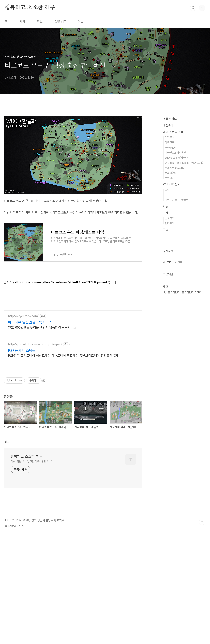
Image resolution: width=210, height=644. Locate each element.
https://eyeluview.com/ (23, 425)
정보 (40, 21)
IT (166, 312)
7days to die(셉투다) (177, 274)
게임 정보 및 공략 (173, 249)
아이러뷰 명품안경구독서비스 (30, 431)
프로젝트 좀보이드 (175, 285)
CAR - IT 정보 (171, 301)
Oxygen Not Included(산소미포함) (184, 280)
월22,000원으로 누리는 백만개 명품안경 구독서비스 (42, 436)
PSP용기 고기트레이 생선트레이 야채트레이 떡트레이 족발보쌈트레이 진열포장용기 (63, 464)
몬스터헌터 (171, 290)
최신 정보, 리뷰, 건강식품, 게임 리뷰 (31, 571)
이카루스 (170, 254)
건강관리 (170, 340)
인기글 (179, 379)
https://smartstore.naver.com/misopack (35, 453)
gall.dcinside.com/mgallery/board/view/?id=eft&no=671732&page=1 (60, 337)
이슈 (81, 21)
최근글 (167, 379)
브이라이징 (171, 295)
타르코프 (170, 259)
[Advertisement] (73, 140)
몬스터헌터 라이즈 (192, 409)
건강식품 (170, 335)
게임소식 (168, 242)
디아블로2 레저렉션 (175, 269)
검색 (193, 8)
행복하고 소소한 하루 (30, 8)
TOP (202, 631)
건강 (166, 330)
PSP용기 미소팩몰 (22, 459)
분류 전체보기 (171, 236)
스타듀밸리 (171, 264)
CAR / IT (60, 21)
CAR (167, 307)
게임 (22, 21)
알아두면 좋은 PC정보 (177, 317)
